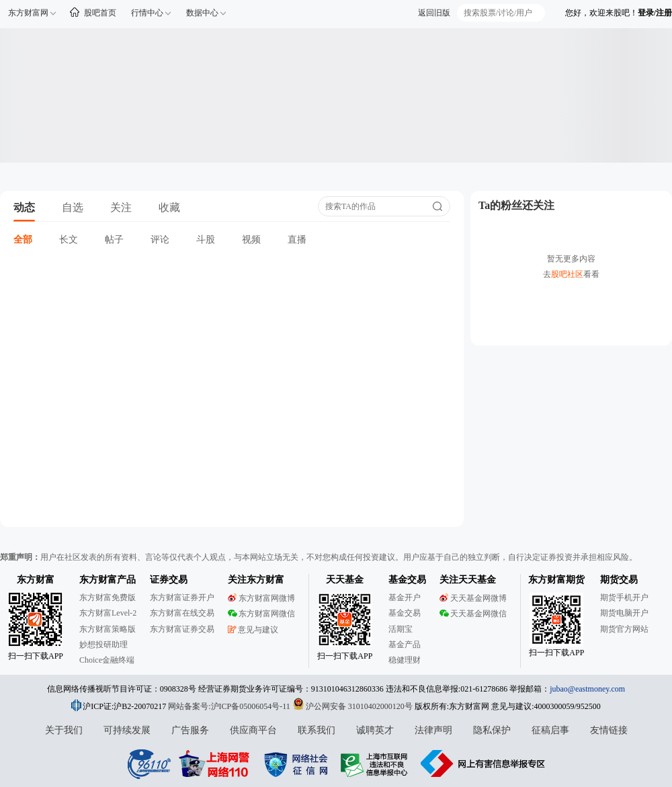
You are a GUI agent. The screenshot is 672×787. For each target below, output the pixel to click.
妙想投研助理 (103, 645)
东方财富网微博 (261, 598)
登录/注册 (655, 13)
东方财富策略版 (108, 629)
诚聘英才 (375, 730)
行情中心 (147, 13)
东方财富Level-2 (108, 613)
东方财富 (36, 580)
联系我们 (317, 730)
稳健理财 (405, 660)
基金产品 (405, 645)
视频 (251, 240)
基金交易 (405, 613)
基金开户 (405, 597)
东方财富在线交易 (182, 613)
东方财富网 (28, 13)
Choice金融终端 (107, 660)
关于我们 (64, 730)
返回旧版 (434, 13)
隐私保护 (492, 730)
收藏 (169, 207)
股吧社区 (567, 274)
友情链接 (609, 730)
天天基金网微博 (473, 598)
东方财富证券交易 (182, 629)
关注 (121, 207)
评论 (160, 240)
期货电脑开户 (624, 613)
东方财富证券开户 (182, 597)
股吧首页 (100, 13)
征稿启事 (550, 730)
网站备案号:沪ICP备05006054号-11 (230, 706)
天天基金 (345, 580)
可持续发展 (127, 730)
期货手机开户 (624, 597)
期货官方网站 (624, 629)
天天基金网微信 (473, 614)
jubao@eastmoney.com (587, 689)
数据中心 (202, 13)
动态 (24, 207)
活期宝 (401, 629)
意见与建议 (253, 630)
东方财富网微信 (261, 614)
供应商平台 (253, 730)
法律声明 (433, 730)
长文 (69, 240)
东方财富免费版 (108, 597)
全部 (23, 240)
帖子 (114, 240)
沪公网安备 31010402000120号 (352, 706)
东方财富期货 (556, 580)
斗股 (206, 240)
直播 (297, 240)
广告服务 (190, 730)
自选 (73, 207)
